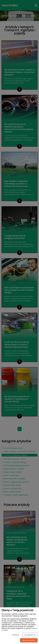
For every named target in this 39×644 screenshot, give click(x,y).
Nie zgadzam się (30, 635)
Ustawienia (15, 635)
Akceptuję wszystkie (29, 640)
